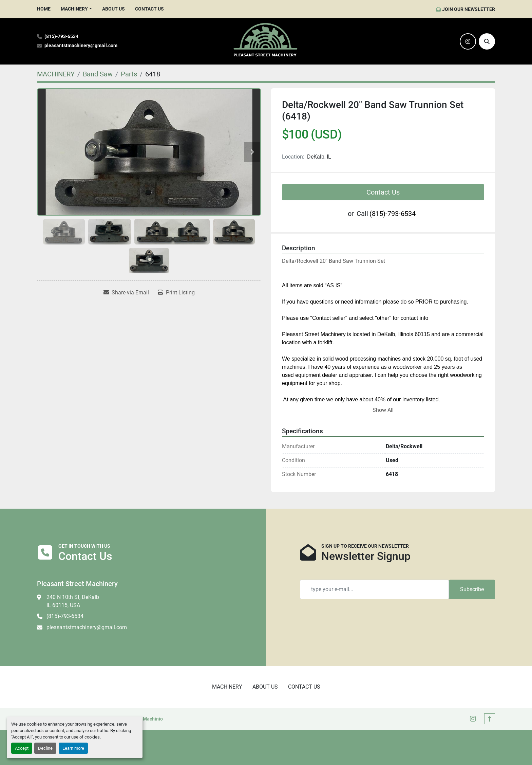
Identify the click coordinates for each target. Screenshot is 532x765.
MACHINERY (74, 9)
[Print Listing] (176, 293)
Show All (383, 410)
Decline (45, 748)
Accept (22, 748)
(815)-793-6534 (61, 37)
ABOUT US (113, 9)
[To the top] (490, 719)
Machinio (153, 719)
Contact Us (383, 192)
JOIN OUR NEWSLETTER (469, 9)
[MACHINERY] (56, 74)
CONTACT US (149, 9)
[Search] (487, 41)
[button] (76, 9)
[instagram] (468, 41)
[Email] (374, 589)
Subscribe (472, 589)
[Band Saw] (98, 74)
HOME (44, 9)
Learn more (73, 748)
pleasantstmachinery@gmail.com (81, 46)
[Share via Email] (126, 293)
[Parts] (129, 74)
